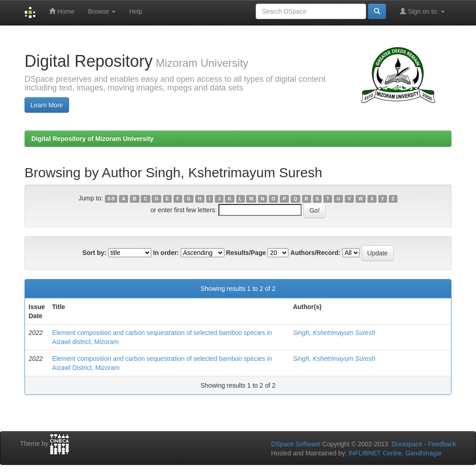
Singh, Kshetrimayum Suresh (334, 333)
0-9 (111, 199)
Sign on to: (422, 11)
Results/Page (246, 253)
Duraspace (407, 444)
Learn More (47, 105)
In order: (166, 253)
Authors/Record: (315, 253)
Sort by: (94, 253)
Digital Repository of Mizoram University (92, 139)
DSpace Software (296, 444)
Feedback (442, 444)
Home (62, 11)
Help (136, 11)
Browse (102, 11)
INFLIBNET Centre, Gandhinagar (394, 453)
